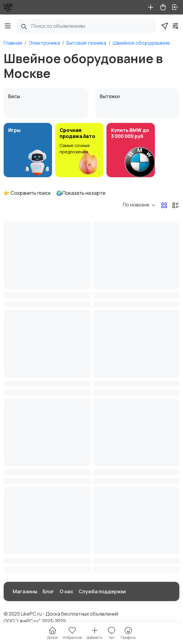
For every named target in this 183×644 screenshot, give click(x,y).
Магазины (25, 591)
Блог (48, 591)
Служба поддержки (102, 591)
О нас (66, 591)
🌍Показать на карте (81, 193)
